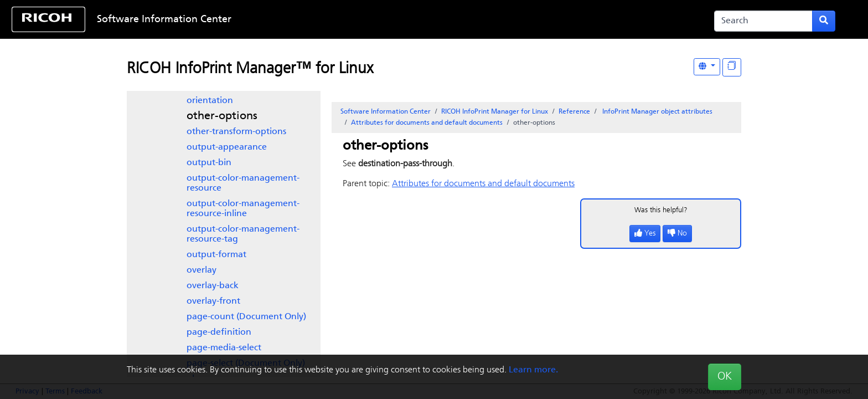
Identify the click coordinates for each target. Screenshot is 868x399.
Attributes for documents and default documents (427, 123)
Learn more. (533, 370)
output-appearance (227, 147)
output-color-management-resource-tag (243, 234)
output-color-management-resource (243, 183)
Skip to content (396, 20)
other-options (222, 116)
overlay (201, 270)
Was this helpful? (661, 210)
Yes (645, 234)
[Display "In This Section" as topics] (732, 67)
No (677, 234)
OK (725, 377)
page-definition (219, 332)
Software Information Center (164, 20)
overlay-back (213, 286)
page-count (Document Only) (246, 317)
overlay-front (213, 301)
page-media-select (224, 348)
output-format (216, 255)
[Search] (763, 21)
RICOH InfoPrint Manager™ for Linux (250, 69)
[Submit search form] (824, 21)
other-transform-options (236, 132)
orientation (210, 101)
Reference (574, 112)
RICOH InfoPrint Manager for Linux (495, 112)
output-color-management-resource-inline (243, 209)
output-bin (209, 163)
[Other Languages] (707, 67)
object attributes (657, 112)
